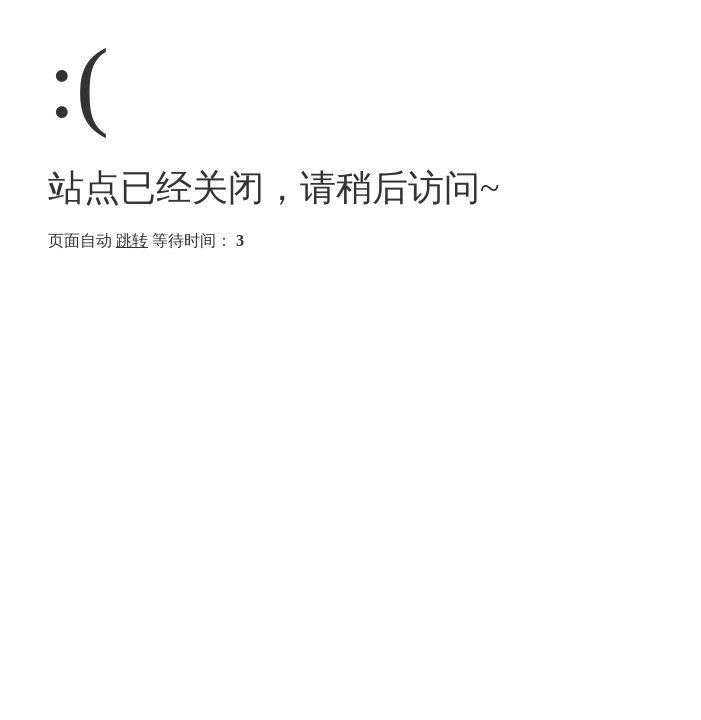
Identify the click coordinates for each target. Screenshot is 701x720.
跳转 (132, 240)
